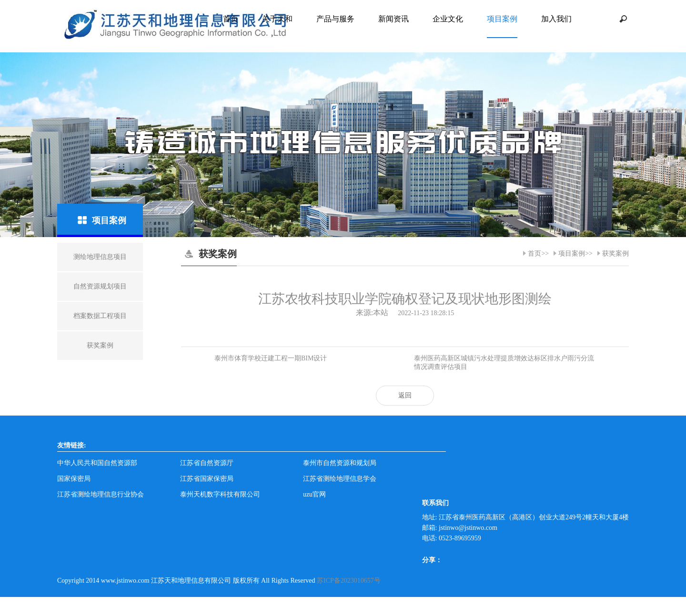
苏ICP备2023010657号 (349, 581)
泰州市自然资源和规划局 (340, 463)
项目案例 (502, 19)
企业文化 (448, 19)
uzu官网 (314, 494)
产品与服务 (335, 19)
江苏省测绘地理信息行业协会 (101, 494)
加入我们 (556, 19)
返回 (405, 395)
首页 (231, 19)
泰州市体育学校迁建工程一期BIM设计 (271, 358)
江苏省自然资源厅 (207, 463)
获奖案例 (615, 253)
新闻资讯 (393, 19)
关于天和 (277, 19)
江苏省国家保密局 (207, 479)
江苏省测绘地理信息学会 (340, 479)
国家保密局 (74, 479)
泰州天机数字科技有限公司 (220, 494)
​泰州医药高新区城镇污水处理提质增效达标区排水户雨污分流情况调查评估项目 (504, 363)
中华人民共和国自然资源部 (97, 463)
